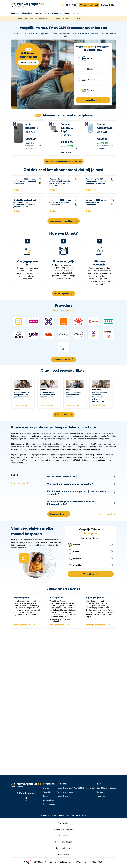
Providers (66, 19)
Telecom (57, 13)
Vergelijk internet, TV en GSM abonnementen (76, 788)
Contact (104, 5)
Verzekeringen (42, 13)
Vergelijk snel (63, 796)
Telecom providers (65, 792)
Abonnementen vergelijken (22, 19)
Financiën (27, 13)
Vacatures (101, 796)
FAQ (73, 19)
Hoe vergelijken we (63, 848)
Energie (15, 13)
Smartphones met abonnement (47, 19)
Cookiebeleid (64, 836)
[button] (70, 5)
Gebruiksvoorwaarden (63, 829)
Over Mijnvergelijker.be (106, 788)
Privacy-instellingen (64, 842)
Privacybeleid (64, 823)
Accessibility (63, 854)
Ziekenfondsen (71, 13)
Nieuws (80, 19)
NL (114, 5)
